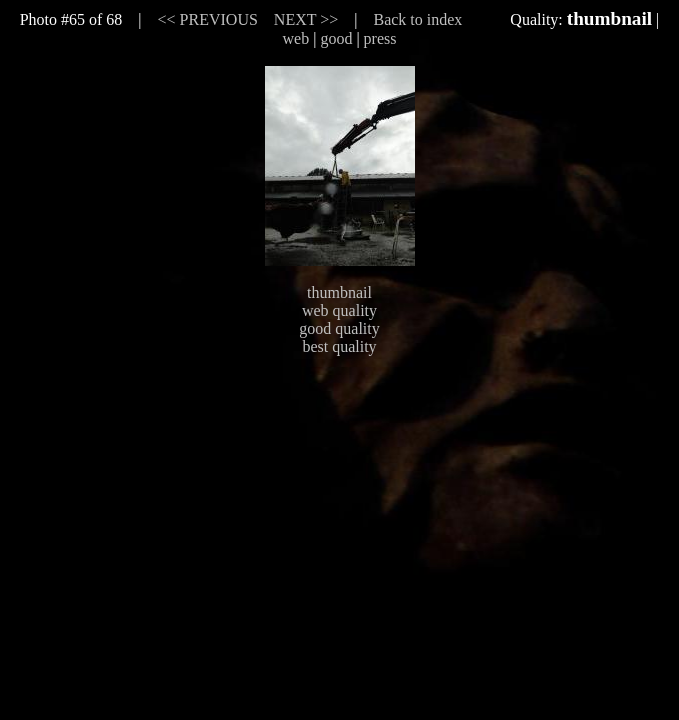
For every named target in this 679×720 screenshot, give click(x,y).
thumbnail (339, 292)
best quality (339, 346)
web (296, 38)
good (336, 38)
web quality (339, 310)
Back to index (417, 19)
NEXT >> (306, 19)
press (380, 38)
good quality (339, 328)
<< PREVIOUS (208, 19)
